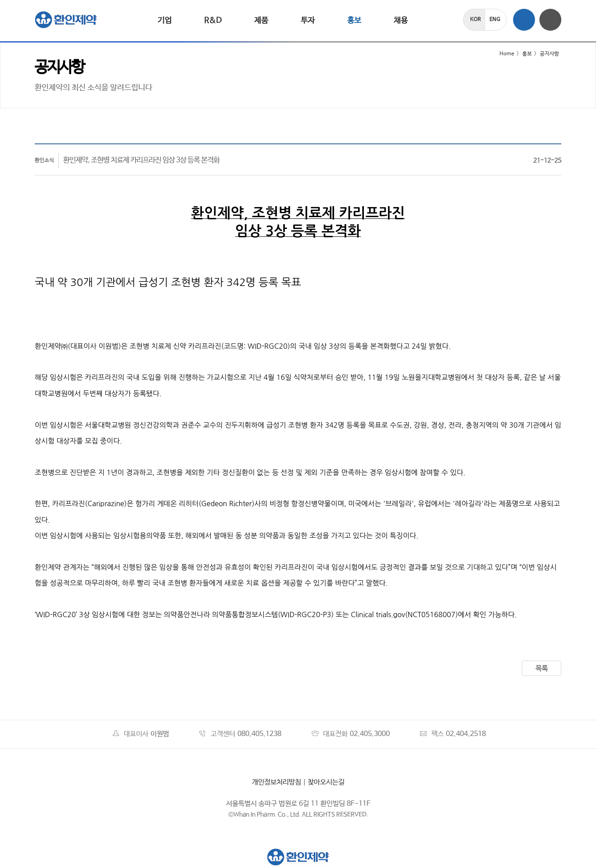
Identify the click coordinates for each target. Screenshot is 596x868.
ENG (495, 20)
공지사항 (549, 54)
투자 (308, 21)
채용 (401, 21)
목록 (542, 669)
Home (501, 54)
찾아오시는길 (326, 782)
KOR (475, 20)
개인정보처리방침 (276, 782)
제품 (261, 21)
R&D (213, 21)
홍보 (354, 21)
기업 (165, 21)
